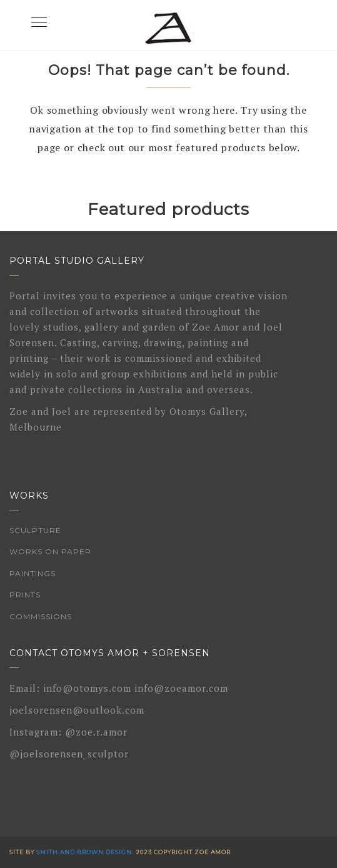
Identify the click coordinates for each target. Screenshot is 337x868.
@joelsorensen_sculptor (69, 754)
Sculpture (35, 530)
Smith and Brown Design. (85, 852)
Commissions (41, 616)
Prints (25, 595)
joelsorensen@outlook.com (77, 710)
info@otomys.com (87, 688)
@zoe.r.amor (96, 732)
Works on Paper (50, 551)
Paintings (33, 573)
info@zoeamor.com (181, 688)
